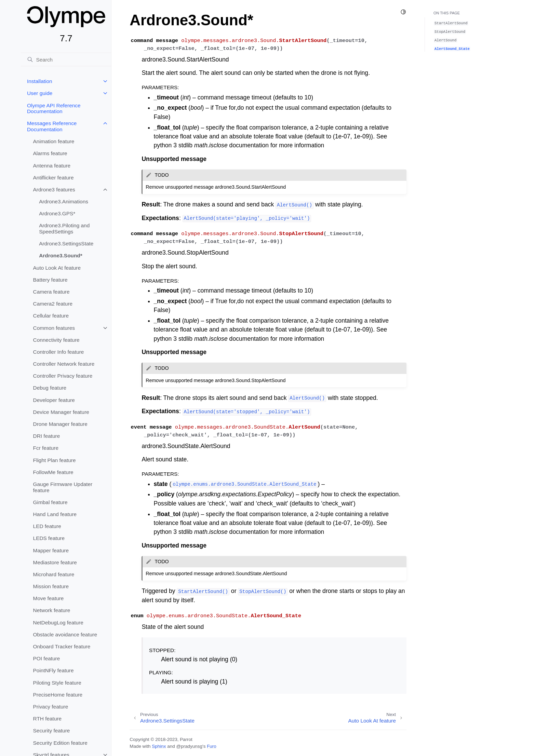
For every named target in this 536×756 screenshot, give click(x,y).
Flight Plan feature (55, 460)
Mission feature (51, 586)
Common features (54, 328)
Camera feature (51, 292)
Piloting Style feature (57, 683)
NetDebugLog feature (58, 623)
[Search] (66, 59)
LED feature (47, 526)
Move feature (49, 598)
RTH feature (48, 719)
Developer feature (54, 400)
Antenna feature (52, 166)
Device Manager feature (61, 412)
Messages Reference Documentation (52, 126)
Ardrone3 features (54, 190)
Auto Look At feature (57, 268)
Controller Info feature (59, 352)
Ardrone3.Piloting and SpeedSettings (64, 228)
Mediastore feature (55, 562)
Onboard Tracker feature (62, 646)
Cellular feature (51, 316)
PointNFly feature (53, 670)
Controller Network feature (64, 364)
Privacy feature (51, 707)
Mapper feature (51, 550)
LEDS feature (49, 538)
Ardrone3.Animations (64, 201)
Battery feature (50, 280)
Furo (212, 746)
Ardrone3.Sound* (61, 255)
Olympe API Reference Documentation (54, 109)
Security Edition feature (60, 743)
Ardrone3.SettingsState (66, 244)
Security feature (52, 731)
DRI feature (47, 436)
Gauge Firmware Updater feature (63, 487)
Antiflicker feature (53, 178)
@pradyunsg (189, 746)
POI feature (47, 658)
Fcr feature (46, 448)
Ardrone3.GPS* (57, 213)
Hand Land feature (55, 514)
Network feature (52, 610)
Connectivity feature (56, 340)
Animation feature (54, 141)
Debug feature (50, 388)
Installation (40, 81)
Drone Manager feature (60, 424)
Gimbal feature (50, 502)
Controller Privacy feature (63, 376)
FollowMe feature (53, 472)
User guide (40, 93)
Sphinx (159, 746)
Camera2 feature (53, 304)
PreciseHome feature (58, 695)
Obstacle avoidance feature (65, 634)
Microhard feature (54, 574)
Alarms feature (50, 153)
